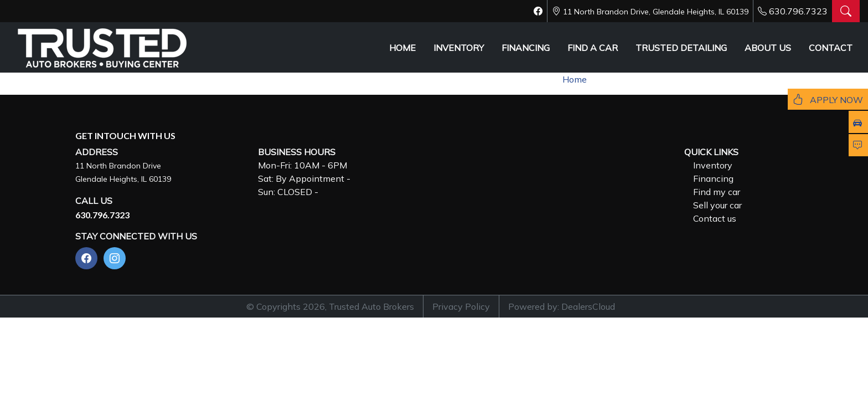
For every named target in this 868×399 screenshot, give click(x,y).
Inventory (713, 165)
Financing (713, 178)
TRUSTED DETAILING (681, 48)
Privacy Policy (461, 306)
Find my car (717, 192)
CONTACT (831, 48)
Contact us (715, 218)
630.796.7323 (798, 11)
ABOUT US (768, 48)
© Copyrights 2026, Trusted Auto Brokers (330, 306)
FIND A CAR (593, 48)
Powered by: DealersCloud (562, 306)
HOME (402, 48)
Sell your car (717, 205)
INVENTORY (459, 48)
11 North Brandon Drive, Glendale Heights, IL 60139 (656, 12)
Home (575, 79)
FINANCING (526, 48)
